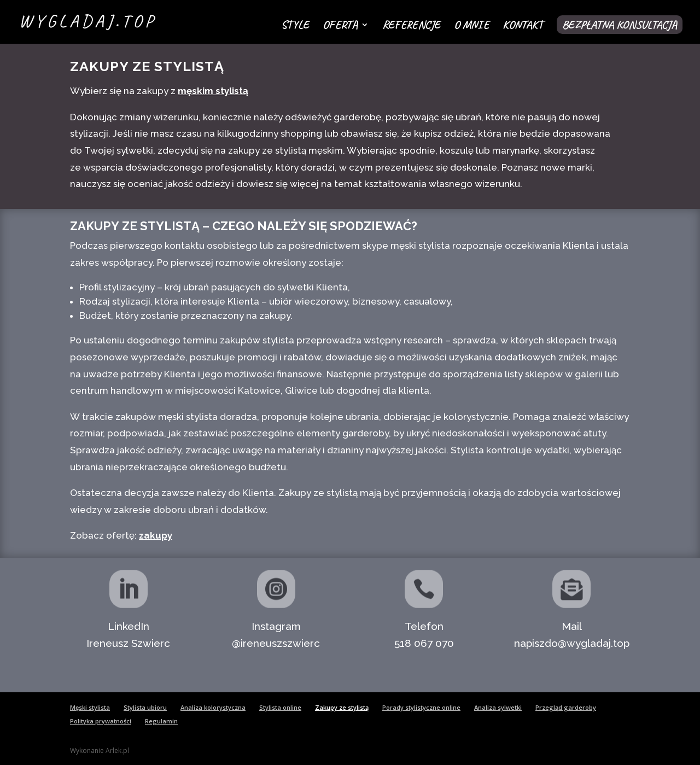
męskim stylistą (213, 91)
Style (295, 26)
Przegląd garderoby (566, 707)
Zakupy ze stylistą (342, 707)
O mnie (471, 26)
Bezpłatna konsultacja (620, 25)
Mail (572, 626)
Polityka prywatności (101, 721)
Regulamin (161, 721)
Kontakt (523, 26)
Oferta (340, 26)
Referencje (411, 26)
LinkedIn (129, 626)
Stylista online (280, 707)
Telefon (424, 626)
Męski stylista (90, 707)
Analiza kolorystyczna (213, 707)
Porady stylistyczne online (421, 707)
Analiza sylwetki (498, 707)
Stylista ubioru (145, 707)
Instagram (276, 626)
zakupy (156, 535)
